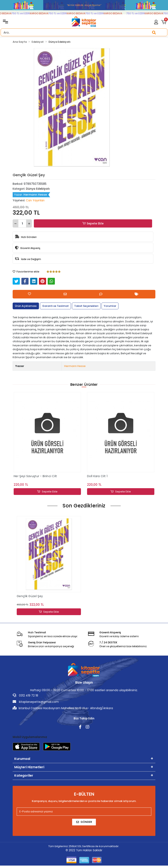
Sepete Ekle (93, 224)
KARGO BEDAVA (13, 13)
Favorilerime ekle (26, 272)
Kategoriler (24, 775)
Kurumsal (22, 759)
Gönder (84, 822)
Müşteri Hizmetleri (29, 767)
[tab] (26, 306)
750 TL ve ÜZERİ (31, 13)
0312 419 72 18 (25, 695)
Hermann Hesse (75, 366)
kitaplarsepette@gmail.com (36, 702)
